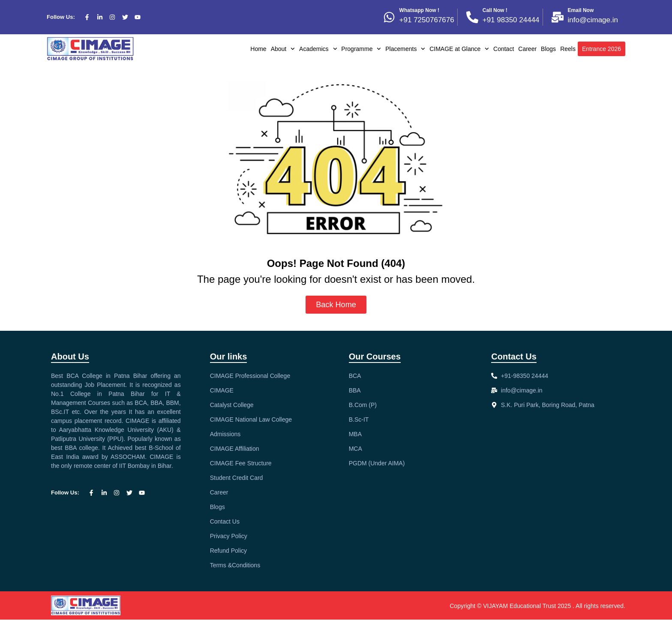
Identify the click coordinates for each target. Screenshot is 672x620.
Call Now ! (495, 10)
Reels (568, 49)
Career (527, 49)
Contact (504, 49)
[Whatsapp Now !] (389, 17)
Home (258, 49)
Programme (361, 49)
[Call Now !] (472, 17)
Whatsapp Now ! (419, 10)
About (283, 49)
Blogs (548, 49)
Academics (318, 49)
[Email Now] (558, 17)
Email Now (581, 10)
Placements (405, 49)
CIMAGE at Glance (459, 49)
